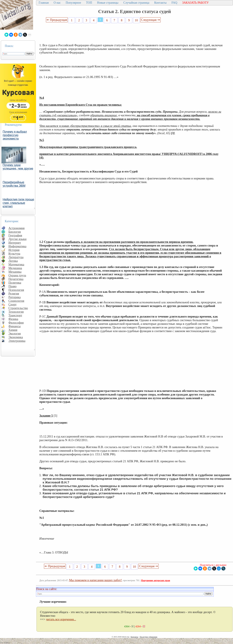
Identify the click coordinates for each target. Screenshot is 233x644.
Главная (44, 3)
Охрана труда (17, 275)
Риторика (15, 297)
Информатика (17, 246)
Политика (15, 283)
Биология (15, 232)
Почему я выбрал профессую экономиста (15, 135)
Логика (13, 261)
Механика (15, 272)
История (14, 250)
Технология (16, 312)
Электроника (17, 341)
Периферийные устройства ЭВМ (14, 184)
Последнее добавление (148, 637)
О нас (57, 3)
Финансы (15, 326)
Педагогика (16, 279)
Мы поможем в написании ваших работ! (95, 580)
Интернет (15, 243)
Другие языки (17, 239)
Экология (15, 333)
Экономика (16, 337)
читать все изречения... (61, 619)
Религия (14, 294)
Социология (16, 301)
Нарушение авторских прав (156, 580)
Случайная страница (136, 3)
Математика (16, 264)
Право (12, 286)
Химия (13, 330)
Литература (16, 257)
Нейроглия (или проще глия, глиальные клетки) (18, 203)
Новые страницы (108, 3)
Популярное (73, 3)
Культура (14, 254)
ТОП (89, 3)
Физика (13, 319)
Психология (16, 290)
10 (136, 20)
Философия (16, 323)
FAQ (174, 3)
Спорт (12, 304)
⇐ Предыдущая (57, 20)
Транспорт (15, 315)
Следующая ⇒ (150, 20)
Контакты (160, 3)
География (15, 235)
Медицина (15, 268)
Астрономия (17, 228)
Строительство (18, 308)
